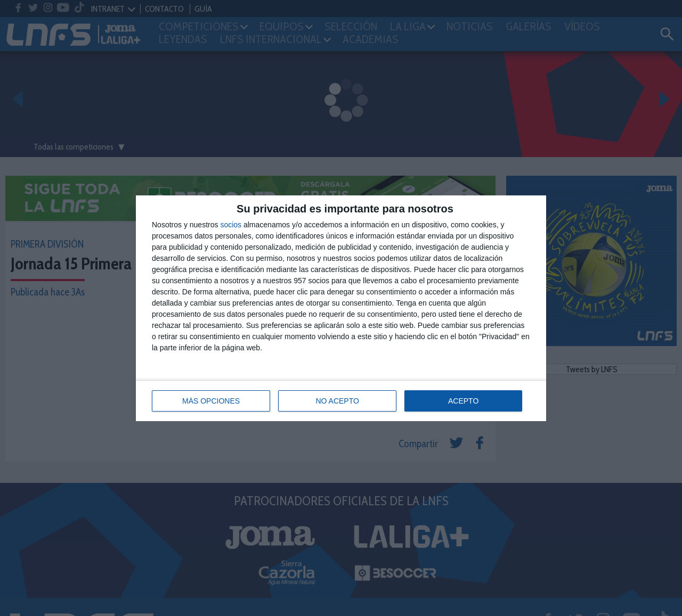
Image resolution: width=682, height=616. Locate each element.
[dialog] (341, 308)
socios (231, 225)
